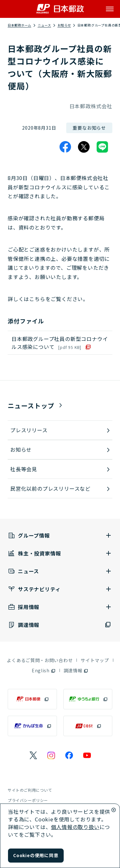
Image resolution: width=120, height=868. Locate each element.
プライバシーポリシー (28, 800)
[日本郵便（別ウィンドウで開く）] (32, 699)
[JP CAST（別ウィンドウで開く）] (88, 726)
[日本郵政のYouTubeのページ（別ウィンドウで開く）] (87, 755)
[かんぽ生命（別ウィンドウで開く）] (32, 726)
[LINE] (102, 147)
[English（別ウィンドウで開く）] (44, 670)
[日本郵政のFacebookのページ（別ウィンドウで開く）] (69, 755)
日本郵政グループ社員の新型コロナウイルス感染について (60, 343)
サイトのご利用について (30, 790)
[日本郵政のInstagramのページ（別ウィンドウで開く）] (51, 755)
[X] (84, 147)
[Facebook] (65, 147)
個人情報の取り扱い (75, 827)
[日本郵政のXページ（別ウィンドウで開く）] (33, 755)
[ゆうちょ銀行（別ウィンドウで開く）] (88, 699)
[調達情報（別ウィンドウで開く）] (60, 625)
